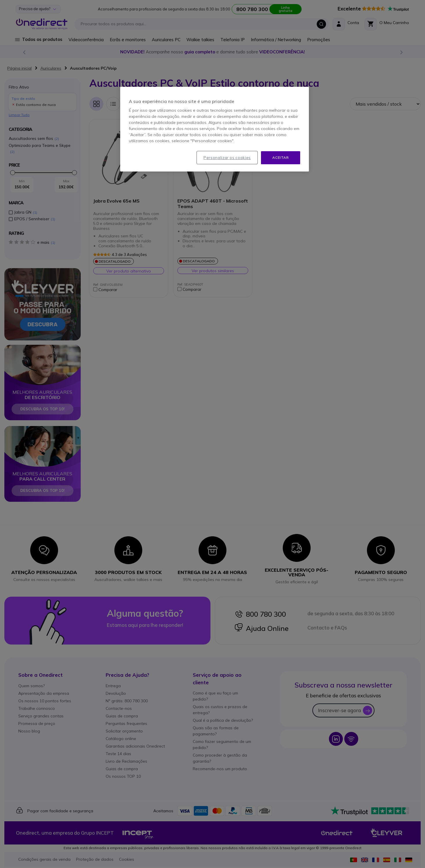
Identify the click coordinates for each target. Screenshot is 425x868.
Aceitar (280, 157)
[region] (215, 129)
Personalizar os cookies (227, 158)
